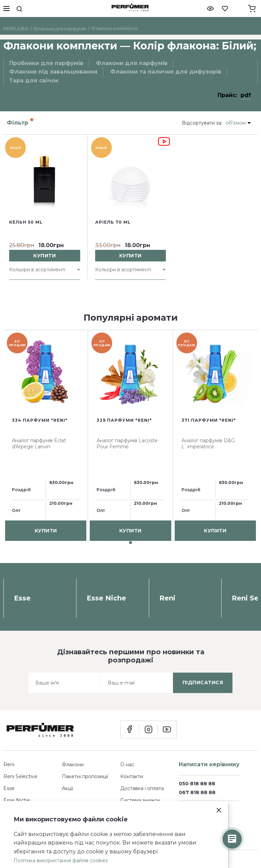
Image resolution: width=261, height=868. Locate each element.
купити (45, 256)
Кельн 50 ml (26, 222)
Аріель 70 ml (113, 222)
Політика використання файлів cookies (61, 861)
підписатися (203, 682)
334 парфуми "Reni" (40, 420)
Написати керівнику (209, 764)
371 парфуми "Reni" (209, 420)
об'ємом (236, 123)
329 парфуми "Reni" (124, 420)
